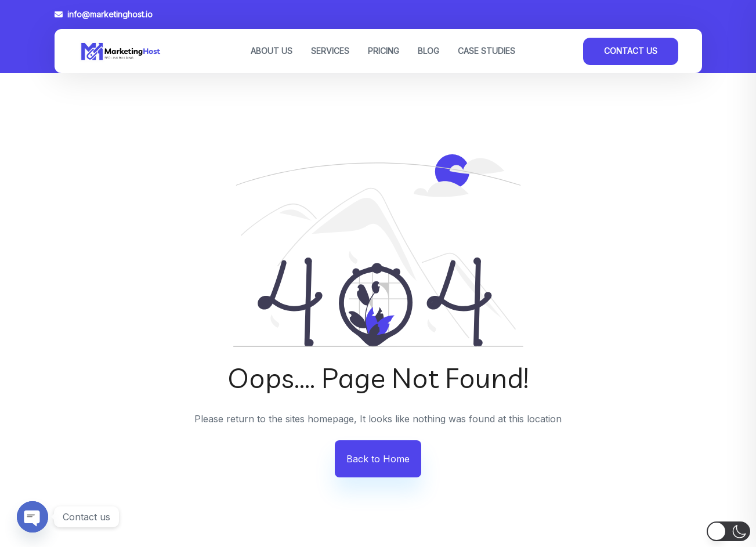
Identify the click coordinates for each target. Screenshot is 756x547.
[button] (728, 531)
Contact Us (631, 51)
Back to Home (378, 459)
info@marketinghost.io (104, 14)
